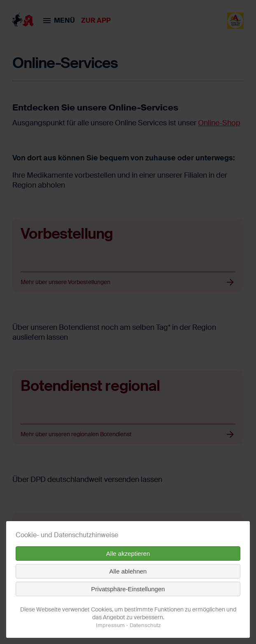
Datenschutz (145, 625)
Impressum (110, 625)
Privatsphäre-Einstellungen (128, 589)
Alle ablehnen (128, 571)
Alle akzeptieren (128, 554)
